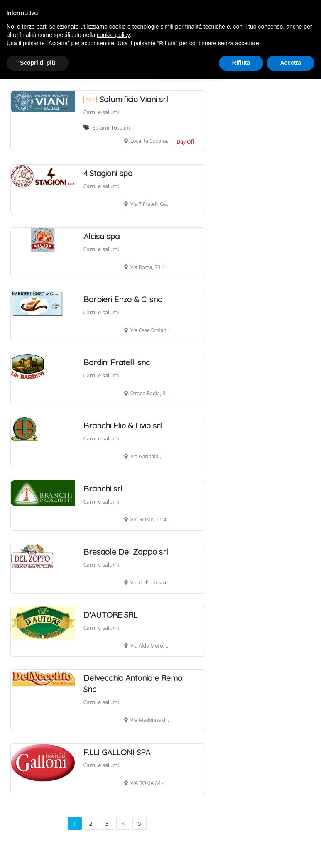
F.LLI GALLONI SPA (117, 752)
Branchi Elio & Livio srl (123, 425)
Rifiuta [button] (241, 63)
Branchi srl (103, 489)
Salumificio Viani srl (126, 99)
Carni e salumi (101, 112)
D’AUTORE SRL (110, 615)
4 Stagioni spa (108, 173)
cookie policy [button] (113, 35)
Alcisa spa (102, 236)
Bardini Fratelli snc (117, 362)
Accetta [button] (290, 63)
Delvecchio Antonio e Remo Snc (133, 683)
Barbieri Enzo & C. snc (123, 299)
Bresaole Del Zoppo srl (126, 552)
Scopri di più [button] (38, 63)
